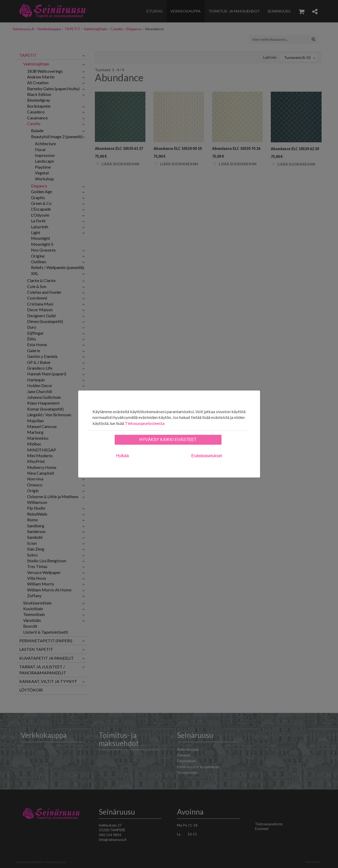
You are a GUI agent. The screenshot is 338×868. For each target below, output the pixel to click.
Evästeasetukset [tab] (207, 456)
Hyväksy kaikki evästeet (168, 440)
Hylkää (123, 456)
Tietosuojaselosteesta (145, 423)
